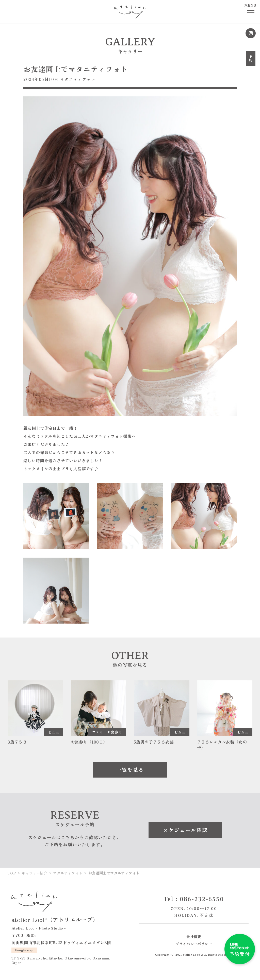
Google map (24, 950)
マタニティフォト (78, 79)
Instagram (251, 33)
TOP (12, 873)
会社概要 (194, 936)
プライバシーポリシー (194, 944)
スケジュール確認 (185, 830)
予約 (251, 58)
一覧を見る (130, 770)
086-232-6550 (202, 899)
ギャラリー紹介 (34, 873)
